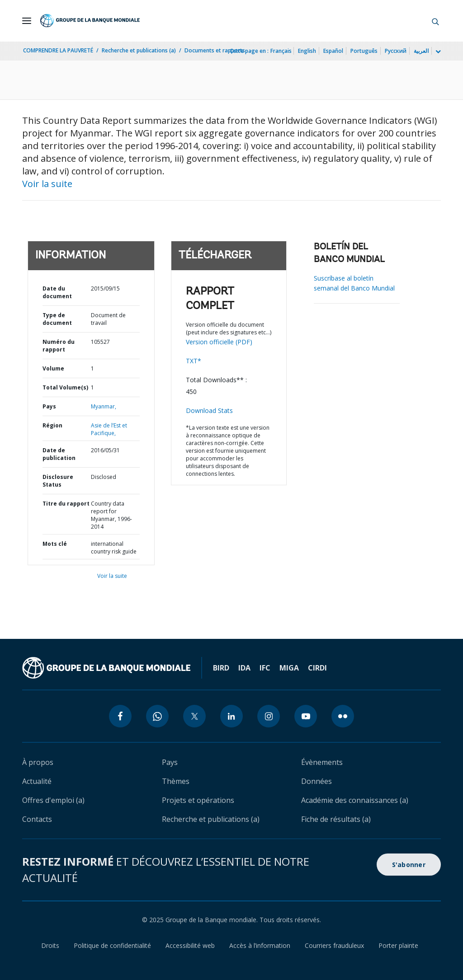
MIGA (289, 668)
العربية (421, 51)
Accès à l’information (260, 945)
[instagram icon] (269, 716)
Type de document (57, 319)
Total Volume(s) (65, 387)
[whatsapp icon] (157, 716)
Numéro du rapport (59, 346)
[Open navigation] (27, 21)
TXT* (194, 361)
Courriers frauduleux (334, 945)
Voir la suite (47, 184)
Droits (50, 945)
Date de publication (59, 454)
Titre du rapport (66, 504)
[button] (435, 21)
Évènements (322, 762)
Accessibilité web (190, 945)
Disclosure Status (58, 481)
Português (364, 51)
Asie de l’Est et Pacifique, (109, 429)
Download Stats (209, 410)
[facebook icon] (120, 716)
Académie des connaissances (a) (355, 800)
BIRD (221, 668)
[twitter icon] (194, 716)
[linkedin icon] (231, 716)
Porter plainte (398, 945)
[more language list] (437, 52)
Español (333, 51)
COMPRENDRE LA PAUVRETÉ (58, 50)
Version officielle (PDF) (219, 342)
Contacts (37, 819)
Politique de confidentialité (112, 945)
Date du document (57, 292)
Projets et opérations (198, 800)
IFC (265, 668)
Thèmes (176, 781)
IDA (244, 668)
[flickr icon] (343, 716)
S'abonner (409, 865)
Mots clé (55, 544)
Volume (53, 368)
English (307, 51)
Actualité (37, 781)
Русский (396, 51)
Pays (49, 406)
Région (52, 425)
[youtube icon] (306, 716)
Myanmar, (104, 406)
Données (317, 781)
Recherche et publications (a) (139, 50)
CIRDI (317, 668)
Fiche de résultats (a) (336, 819)
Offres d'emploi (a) (53, 800)
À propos (38, 762)
